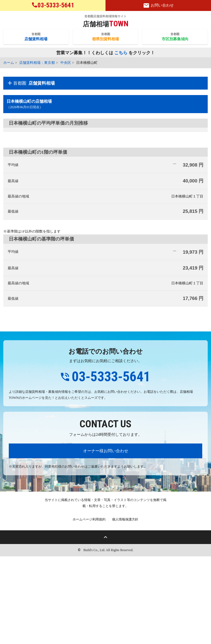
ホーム (9, 63)
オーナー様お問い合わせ (106, 538)
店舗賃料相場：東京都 (37, 63)
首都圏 (36, 37)
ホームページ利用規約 (89, 607)
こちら (121, 53)
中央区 (66, 63)
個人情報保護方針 (125, 607)
